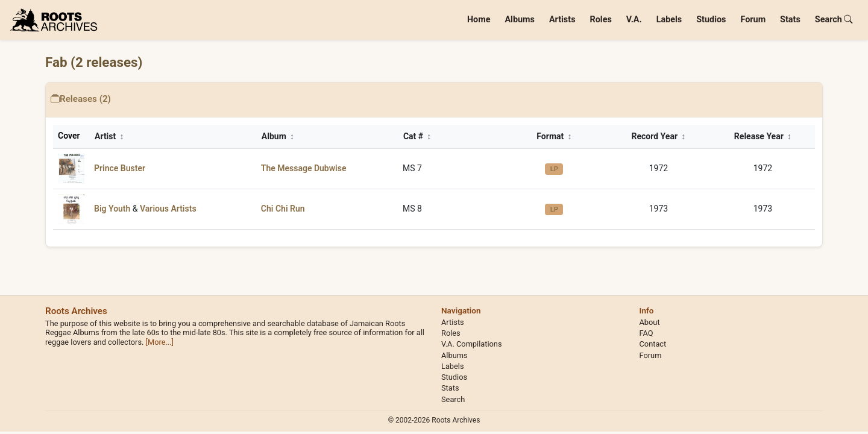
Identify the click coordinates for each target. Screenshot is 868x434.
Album (278, 136)
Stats (790, 20)
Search (834, 20)
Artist (109, 136)
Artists (562, 20)
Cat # (417, 136)
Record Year (659, 136)
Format (554, 136)
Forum (753, 20)
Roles (601, 20)
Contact (653, 344)
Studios (711, 20)
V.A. (634, 20)
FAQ (646, 333)
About (650, 322)
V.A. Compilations (472, 344)
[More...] (160, 342)
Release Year (763, 136)
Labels (669, 20)
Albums (520, 20)
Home (479, 20)
